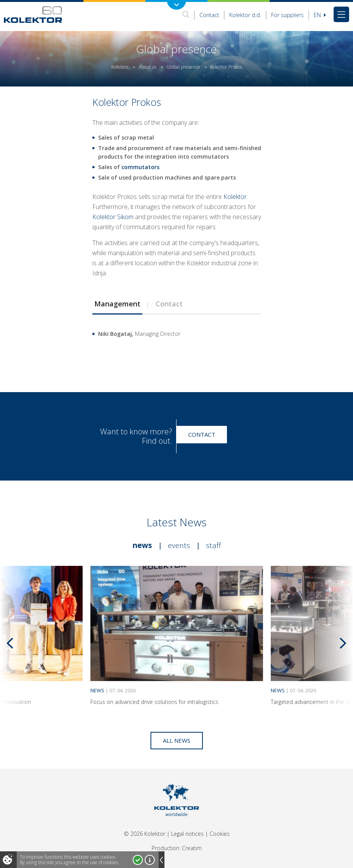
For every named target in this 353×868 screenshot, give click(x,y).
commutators (140, 167)
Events (179, 545)
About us (147, 67)
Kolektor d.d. (245, 15)
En (320, 15)
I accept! (138, 860)
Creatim (192, 848)
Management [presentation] (117, 304)
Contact (209, 15)
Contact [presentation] (169, 304)
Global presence (183, 67)
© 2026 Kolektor (144, 834)
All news (177, 740)
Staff (213, 545)
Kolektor (120, 67)
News (142, 545)
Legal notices (187, 834)
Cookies (220, 834)
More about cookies (150, 860)
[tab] (117, 304)
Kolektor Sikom (113, 217)
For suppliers (287, 15)
